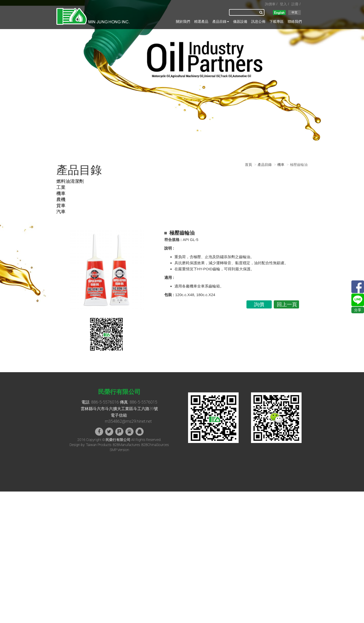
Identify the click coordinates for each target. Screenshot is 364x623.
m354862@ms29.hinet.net (128, 421)
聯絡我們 (295, 21)
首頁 (248, 165)
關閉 (4, 494)
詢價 (259, 304)
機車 (61, 193)
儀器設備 (240, 21)
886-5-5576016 (105, 402)
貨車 (61, 205)
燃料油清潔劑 (70, 181)
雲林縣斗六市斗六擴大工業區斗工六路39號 (119, 409)
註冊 (295, 4)
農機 (61, 199)
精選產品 (201, 21)
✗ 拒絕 (5, 509)
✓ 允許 (5, 504)
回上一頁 (287, 304)
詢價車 (270, 4)
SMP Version (119, 450)
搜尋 (262, 12)
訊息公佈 (258, 21)
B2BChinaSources (155, 445)
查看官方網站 (26, 540)
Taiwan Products (99, 445)
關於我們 (183, 21)
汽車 (61, 212)
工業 (61, 187)
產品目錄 (221, 21)
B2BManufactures (126, 445)
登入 (283, 4)
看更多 (7, 540)
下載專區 (277, 21)
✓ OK (82, 620)
